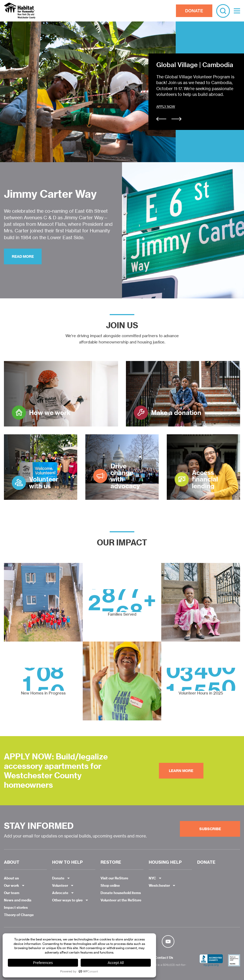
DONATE (194, 11)
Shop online (110, 885)
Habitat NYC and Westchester (20, 11)
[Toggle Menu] (237, 11)
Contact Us (164, 958)
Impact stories (16, 907)
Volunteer (60, 885)
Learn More (181, 771)
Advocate (60, 893)
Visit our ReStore (114, 878)
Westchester (159, 885)
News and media (18, 900)
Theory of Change (19, 915)
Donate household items (121, 893)
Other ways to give (67, 900)
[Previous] (161, 119)
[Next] (176, 119)
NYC (152, 878)
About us (11, 878)
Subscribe (210, 829)
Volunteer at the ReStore (121, 900)
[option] (122, 92)
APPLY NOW (166, 106)
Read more (23, 256)
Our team (12, 893)
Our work (12, 885)
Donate (58, 878)
